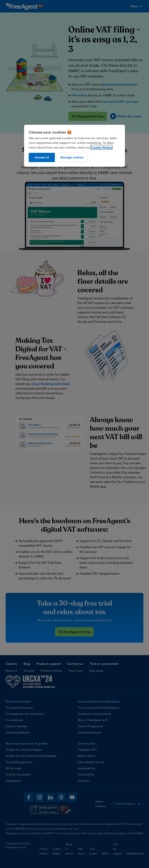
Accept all (42, 157)
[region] (74, 146)
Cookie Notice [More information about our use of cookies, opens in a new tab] (101, 147)
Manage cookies (72, 157)
